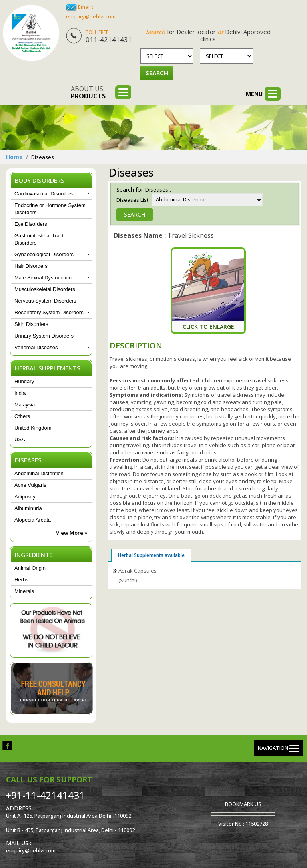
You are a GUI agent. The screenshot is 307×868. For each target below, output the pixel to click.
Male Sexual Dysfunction (43, 278)
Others (22, 416)
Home (14, 157)
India (20, 393)
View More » (72, 533)
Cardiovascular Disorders (44, 194)
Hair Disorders (31, 266)
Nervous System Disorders (45, 301)
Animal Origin (30, 568)
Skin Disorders (31, 324)
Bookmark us (243, 804)
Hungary (24, 381)
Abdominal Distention (39, 473)
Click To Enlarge (208, 326)
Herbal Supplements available (151, 555)
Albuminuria (28, 508)
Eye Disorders (31, 224)
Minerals (24, 591)
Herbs (21, 580)
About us (88, 92)
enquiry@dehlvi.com (91, 16)
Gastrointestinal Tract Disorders (39, 239)
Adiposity (25, 497)
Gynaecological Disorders (44, 254)
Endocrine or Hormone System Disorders (50, 209)
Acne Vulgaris (30, 485)
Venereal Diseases (36, 347)
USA (20, 439)
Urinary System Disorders (44, 336)
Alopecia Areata (33, 520)
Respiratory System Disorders (49, 312)
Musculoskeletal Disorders (45, 289)
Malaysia (25, 405)
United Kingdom (33, 428)
